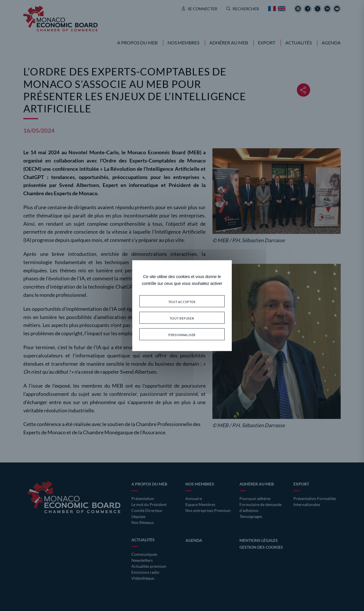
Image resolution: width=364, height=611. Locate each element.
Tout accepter (182, 301)
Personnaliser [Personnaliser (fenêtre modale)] (182, 334)
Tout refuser (182, 317)
